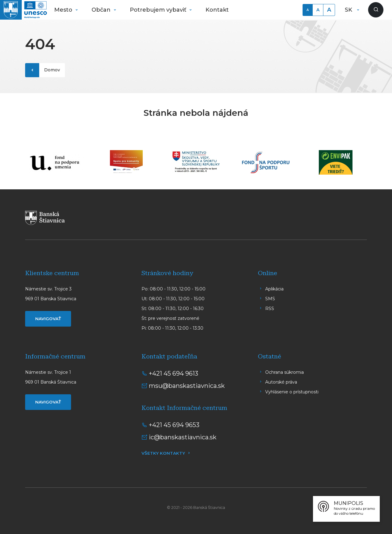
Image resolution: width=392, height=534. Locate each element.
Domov (52, 70)
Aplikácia (274, 289)
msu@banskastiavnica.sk (187, 386)
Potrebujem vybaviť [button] (159, 10)
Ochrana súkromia (285, 372)
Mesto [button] (64, 10)
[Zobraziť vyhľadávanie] (376, 10)
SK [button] (349, 10)
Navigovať (48, 319)
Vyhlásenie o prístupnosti (292, 392)
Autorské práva (281, 382)
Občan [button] (102, 10)
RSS (270, 309)
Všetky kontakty (163, 453)
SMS (270, 299)
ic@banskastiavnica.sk (183, 437)
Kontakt (217, 10)
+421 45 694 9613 (173, 373)
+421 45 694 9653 (174, 425)
